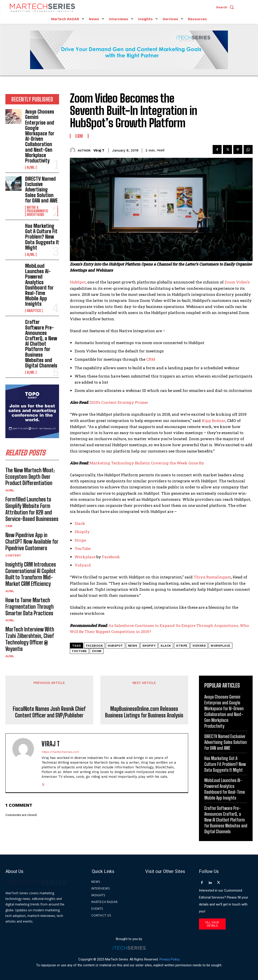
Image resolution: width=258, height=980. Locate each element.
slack (166, 646)
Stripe (80, 540)
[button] (226, 7)
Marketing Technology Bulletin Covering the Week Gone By (147, 463)
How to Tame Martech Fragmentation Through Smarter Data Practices (30, 607)
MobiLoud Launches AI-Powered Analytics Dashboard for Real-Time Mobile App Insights (39, 285)
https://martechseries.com (60, 752)
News (133, 646)
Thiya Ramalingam (212, 577)
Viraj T (99, 150)
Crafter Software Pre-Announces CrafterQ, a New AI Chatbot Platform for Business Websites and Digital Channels (41, 344)
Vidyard (83, 565)
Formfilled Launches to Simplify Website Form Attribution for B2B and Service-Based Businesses (32, 509)
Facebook (111, 557)
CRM (9, 526)
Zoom (97, 651)
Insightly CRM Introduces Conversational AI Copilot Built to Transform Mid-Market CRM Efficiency (31, 574)
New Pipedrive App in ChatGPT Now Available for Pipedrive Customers (32, 542)
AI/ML (31, 167)
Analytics (34, 311)
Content (13, 555)
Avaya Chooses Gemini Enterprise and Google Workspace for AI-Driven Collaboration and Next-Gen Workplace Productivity (40, 136)
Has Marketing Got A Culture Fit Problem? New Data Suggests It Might (42, 237)
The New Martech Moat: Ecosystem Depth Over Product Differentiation (30, 477)
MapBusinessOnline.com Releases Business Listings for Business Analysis (144, 712)
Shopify (82, 532)
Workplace (85, 557)
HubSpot (78, 282)
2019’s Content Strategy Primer (119, 402)
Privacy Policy (170, 960)
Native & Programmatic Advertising (37, 211)
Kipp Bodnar (214, 421)
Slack (80, 523)
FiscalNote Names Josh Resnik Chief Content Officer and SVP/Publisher (49, 712)
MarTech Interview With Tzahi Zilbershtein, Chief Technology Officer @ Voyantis (30, 639)
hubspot (115, 646)
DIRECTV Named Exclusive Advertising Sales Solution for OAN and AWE (41, 190)
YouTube (83, 548)
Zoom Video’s (237, 282)
